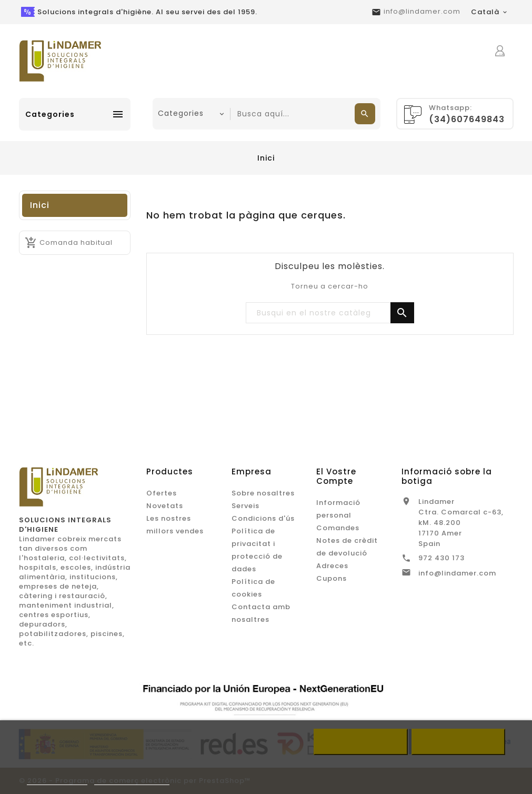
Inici (40, 205)
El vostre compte (336, 476)
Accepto (458, 742)
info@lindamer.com (422, 11)
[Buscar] (330, 313)
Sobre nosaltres (263, 493)
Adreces (332, 566)
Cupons (332, 578)
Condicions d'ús (263, 518)
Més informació (57, 780)
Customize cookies (132, 780)
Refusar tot (361, 742)
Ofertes (162, 493)
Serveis (245, 506)
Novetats (165, 506)
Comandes (338, 528)
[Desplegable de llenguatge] (490, 12)
